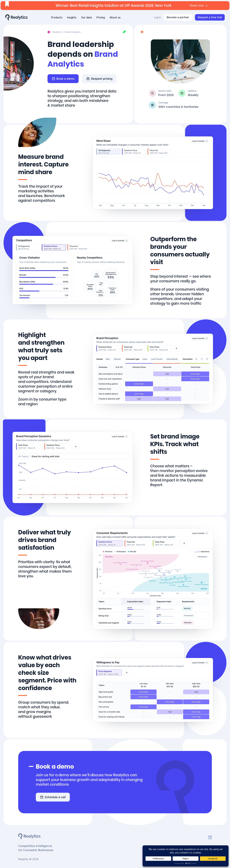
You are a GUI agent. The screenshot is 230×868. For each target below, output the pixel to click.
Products (57, 17)
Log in (157, 17)
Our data (86, 17)
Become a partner (178, 17)
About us (115, 17)
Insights (72, 17)
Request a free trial (210, 17)
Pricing (101, 17)
